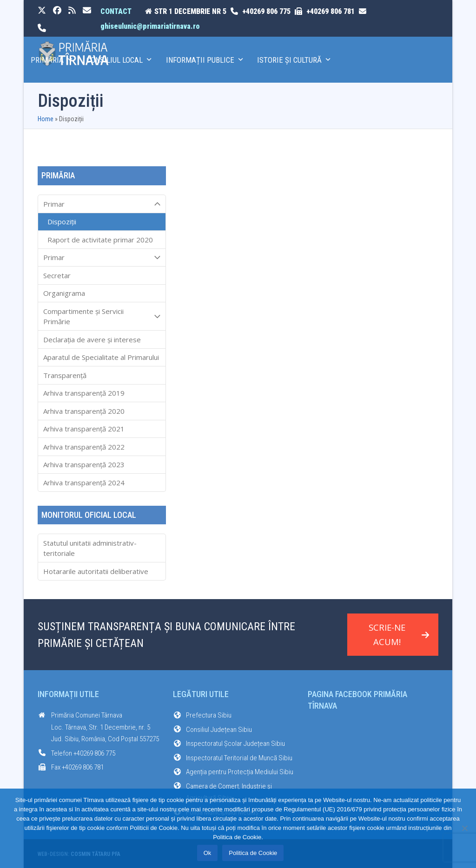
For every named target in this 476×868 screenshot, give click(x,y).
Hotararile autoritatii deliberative (96, 571)
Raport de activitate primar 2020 (100, 240)
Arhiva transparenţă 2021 (84, 429)
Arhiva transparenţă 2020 (84, 411)
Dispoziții (62, 222)
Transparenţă (65, 375)
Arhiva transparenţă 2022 (84, 447)
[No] (464, 828)
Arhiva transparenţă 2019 (84, 393)
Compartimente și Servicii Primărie (102, 316)
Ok (208, 853)
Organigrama (64, 293)
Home (46, 119)
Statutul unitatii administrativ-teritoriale (90, 548)
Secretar (57, 275)
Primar (102, 204)
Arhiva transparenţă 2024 (84, 483)
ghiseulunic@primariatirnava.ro (150, 26)
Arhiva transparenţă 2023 (84, 464)
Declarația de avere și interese (92, 339)
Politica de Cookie (253, 853)
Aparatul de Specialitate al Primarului (101, 357)
